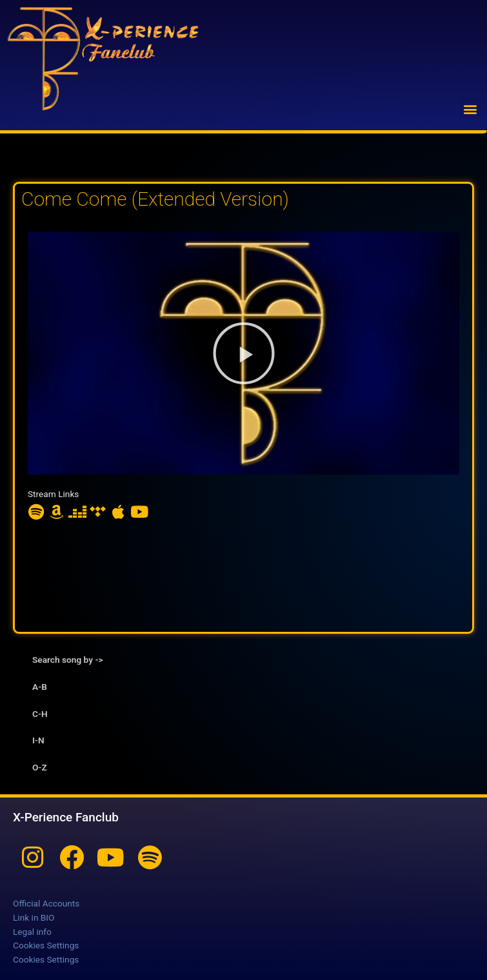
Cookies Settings (46, 945)
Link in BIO (34, 917)
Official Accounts (46, 903)
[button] (470, 109)
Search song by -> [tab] (67, 660)
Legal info (32, 932)
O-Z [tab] (40, 767)
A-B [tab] (40, 687)
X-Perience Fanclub (66, 817)
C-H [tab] (40, 714)
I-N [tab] (38, 740)
